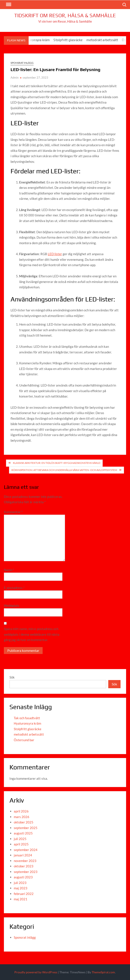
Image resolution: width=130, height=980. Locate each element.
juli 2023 (20, 883)
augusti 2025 (23, 833)
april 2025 (21, 844)
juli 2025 (20, 839)
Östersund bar (24, 740)
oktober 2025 (24, 822)
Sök (12, 677)
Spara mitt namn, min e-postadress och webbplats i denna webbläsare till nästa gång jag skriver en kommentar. (32, 634)
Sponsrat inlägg (22, 63)
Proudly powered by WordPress (36, 972)
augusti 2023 (23, 877)
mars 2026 (22, 817)
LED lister (55, 254)
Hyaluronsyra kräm (39, 40)
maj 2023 (21, 888)
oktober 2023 (24, 866)
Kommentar (13, 512)
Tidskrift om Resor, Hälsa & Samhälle (65, 15)
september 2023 (26, 872)
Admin (15, 78)
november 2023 (25, 861)
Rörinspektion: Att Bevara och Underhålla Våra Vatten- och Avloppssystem (64, 470)
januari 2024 (23, 855)
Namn (9, 570)
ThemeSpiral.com (103, 972)
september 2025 (26, 828)
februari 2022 (24, 894)
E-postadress (14, 588)
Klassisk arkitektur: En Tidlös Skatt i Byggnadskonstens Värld (57, 463)
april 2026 (21, 811)
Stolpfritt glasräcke (71, 40)
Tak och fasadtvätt (27, 718)
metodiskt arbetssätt (105, 40)
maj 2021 (21, 899)
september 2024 (26, 850)
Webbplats (12, 606)
